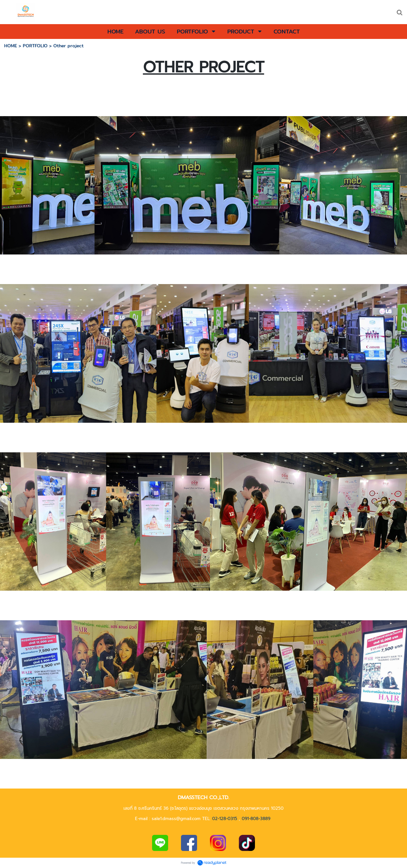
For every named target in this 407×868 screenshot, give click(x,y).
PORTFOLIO (35, 46)
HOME (11, 46)
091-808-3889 (256, 819)
